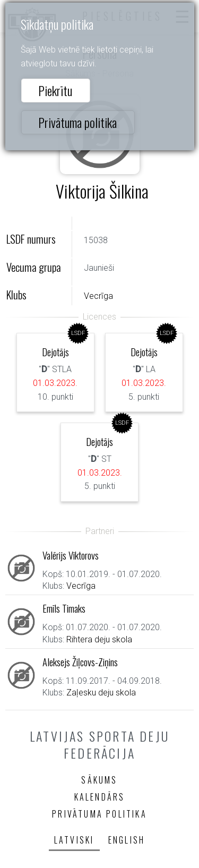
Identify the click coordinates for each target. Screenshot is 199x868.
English (127, 840)
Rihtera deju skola (99, 639)
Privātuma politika (77, 122)
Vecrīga (98, 296)
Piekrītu (55, 90)
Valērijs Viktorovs (71, 555)
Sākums (99, 780)
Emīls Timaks (64, 608)
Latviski (74, 840)
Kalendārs (100, 797)
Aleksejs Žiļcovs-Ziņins (80, 662)
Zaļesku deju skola (101, 693)
